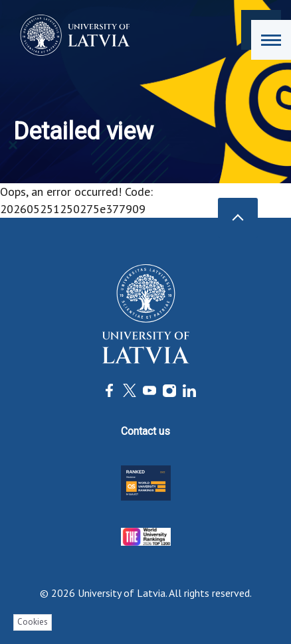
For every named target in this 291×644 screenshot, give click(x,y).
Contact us (145, 431)
